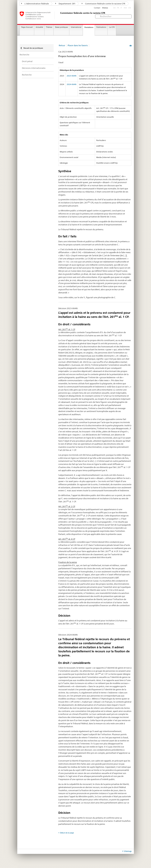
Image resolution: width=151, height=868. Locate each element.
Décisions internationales (34, 68)
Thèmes (49, 27)
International (76, 27)
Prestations (89, 27)
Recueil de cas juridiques (33, 48)
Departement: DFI (65, 4)
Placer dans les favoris (78, 45)
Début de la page (67, 833)
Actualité (39, 27)
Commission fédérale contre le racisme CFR (103, 4)
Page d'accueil (27, 27)
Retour (62, 45)
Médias (105, 8)
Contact (97, 8)
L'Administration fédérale (35, 4)
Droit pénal (27, 61)
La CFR (112, 27)
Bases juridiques (62, 27)
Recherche (24, 55)
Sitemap (128, 851)
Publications (101, 27)
